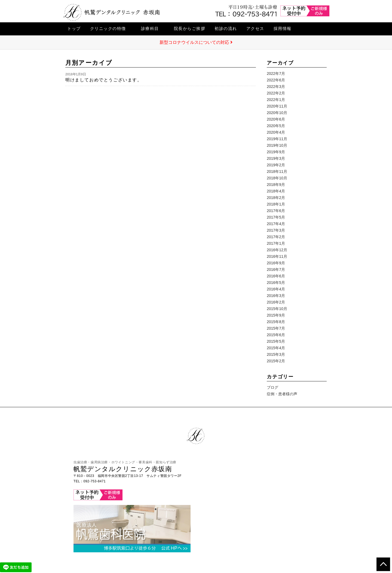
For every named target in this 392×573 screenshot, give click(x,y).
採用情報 (283, 28)
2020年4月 (276, 132)
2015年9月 (276, 315)
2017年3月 (276, 230)
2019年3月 (276, 158)
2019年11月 (277, 139)
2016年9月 (276, 263)
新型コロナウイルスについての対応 (196, 42)
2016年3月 (276, 296)
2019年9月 (276, 152)
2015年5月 (276, 341)
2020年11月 (277, 106)
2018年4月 (276, 191)
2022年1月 (276, 100)
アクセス (255, 28)
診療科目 (150, 28)
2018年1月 (276, 204)
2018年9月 (276, 185)
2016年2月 (276, 302)
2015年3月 (276, 354)
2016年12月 (277, 250)
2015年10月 (277, 309)
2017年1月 (276, 243)
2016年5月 (276, 283)
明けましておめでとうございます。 (104, 80)
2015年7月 (276, 328)
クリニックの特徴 (108, 28)
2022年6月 (276, 80)
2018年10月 (277, 178)
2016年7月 (276, 269)
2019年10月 (277, 145)
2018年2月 (276, 198)
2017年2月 (276, 237)
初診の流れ (226, 28)
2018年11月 (277, 171)
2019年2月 (276, 165)
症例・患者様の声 (282, 394)
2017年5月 (276, 217)
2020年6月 (276, 119)
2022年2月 (276, 93)
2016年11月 (277, 256)
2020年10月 (277, 113)
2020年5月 (276, 126)
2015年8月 (276, 322)
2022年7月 (276, 73)
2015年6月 (276, 335)
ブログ (272, 387)
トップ (74, 28)
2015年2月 (276, 361)
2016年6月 (276, 276)
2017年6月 (276, 211)
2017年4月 (276, 224)
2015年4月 (276, 348)
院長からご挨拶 (190, 28)
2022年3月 (276, 87)
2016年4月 (276, 289)
